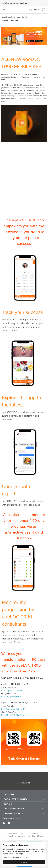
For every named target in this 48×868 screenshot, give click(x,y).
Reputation (12, 833)
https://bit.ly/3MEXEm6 (11, 697)
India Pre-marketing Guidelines (14, 3)
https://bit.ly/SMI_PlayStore (13, 715)
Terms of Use (33, 833)
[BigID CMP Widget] (24, 854)
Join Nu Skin (24, 783)
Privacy (23, 833)
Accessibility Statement (15, 836)
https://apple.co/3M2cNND (13, 709)
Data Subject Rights (35, 836)
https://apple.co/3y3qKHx (12, 691)
